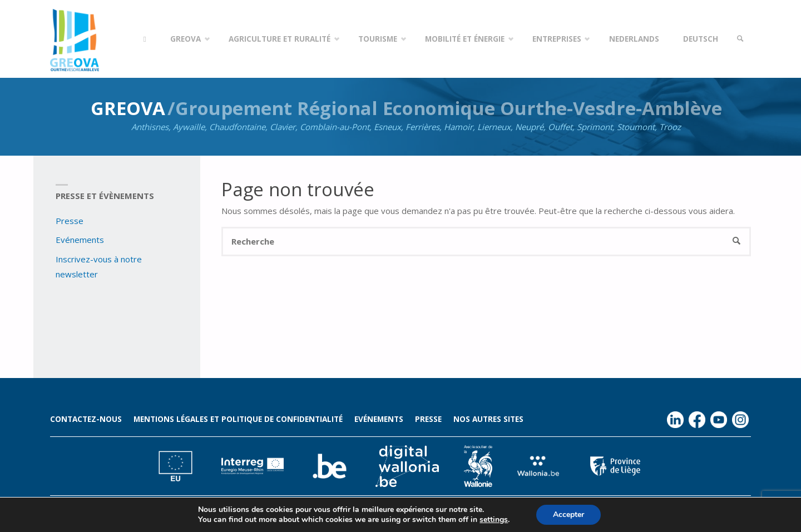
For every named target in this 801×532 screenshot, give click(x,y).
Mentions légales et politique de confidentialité (238, 419)
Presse (70, 221)
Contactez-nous (86, 419)
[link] (740, 39)
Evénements (80, 240)
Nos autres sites (488, 419)
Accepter (568, 514)
